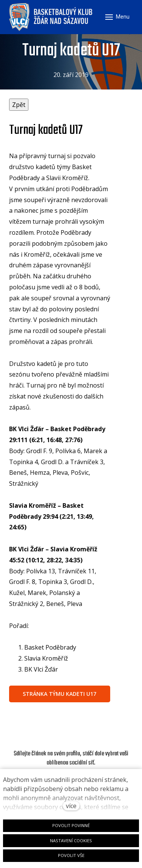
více (71, 806)
